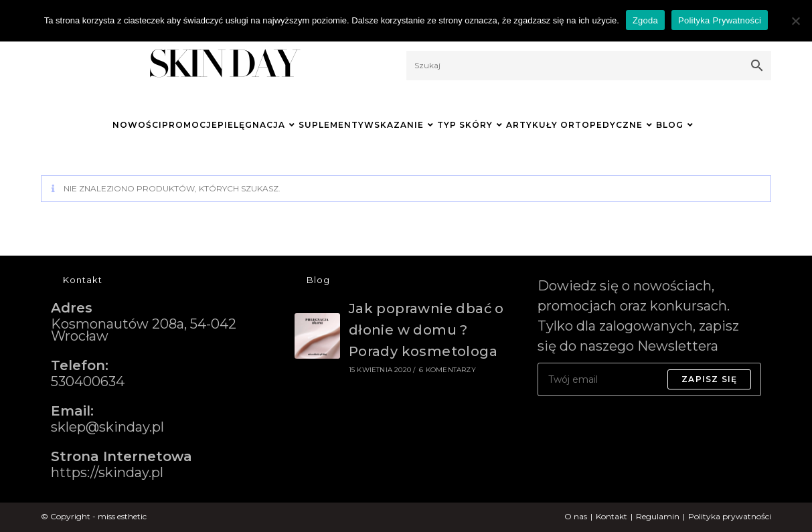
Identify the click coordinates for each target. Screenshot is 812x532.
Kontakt (612, 516)
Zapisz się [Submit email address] (709, 379)
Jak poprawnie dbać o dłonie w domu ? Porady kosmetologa (426, 330)
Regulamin (658, 516)
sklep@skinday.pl (107, 427)
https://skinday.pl (107, 472)
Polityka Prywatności (720, 20)
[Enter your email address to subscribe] (649, 379)
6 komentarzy (447, 370)
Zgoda (645, 20)
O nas (576, 516)
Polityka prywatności (730, 516)
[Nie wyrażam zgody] (795, 21)
